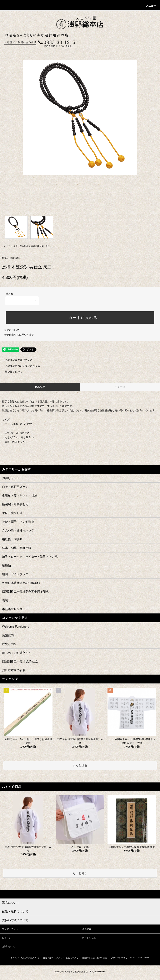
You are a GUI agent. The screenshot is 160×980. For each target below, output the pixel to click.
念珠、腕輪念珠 (21, 246)
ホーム (7, 246)
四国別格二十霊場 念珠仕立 (20, 661)
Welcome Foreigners (16, 627)
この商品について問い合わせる (20, 366)
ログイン (7, 938)
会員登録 (87, 929)
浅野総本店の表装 (14, 670)
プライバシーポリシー (121, 958)
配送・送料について (52, 958)
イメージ (120, 387)
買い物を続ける (11, 372)
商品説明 (40, 387)
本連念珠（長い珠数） (41, 246)
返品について (12, 330)
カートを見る (89, 938)
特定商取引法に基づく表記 (19, 335)
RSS (140, 958)
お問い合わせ (9, 946)
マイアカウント (10, 929)
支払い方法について (30, 958)
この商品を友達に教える (16, 360)
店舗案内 (8, 635)
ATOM (147, 958)
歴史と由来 (9, 644)
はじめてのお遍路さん (17, 653)
